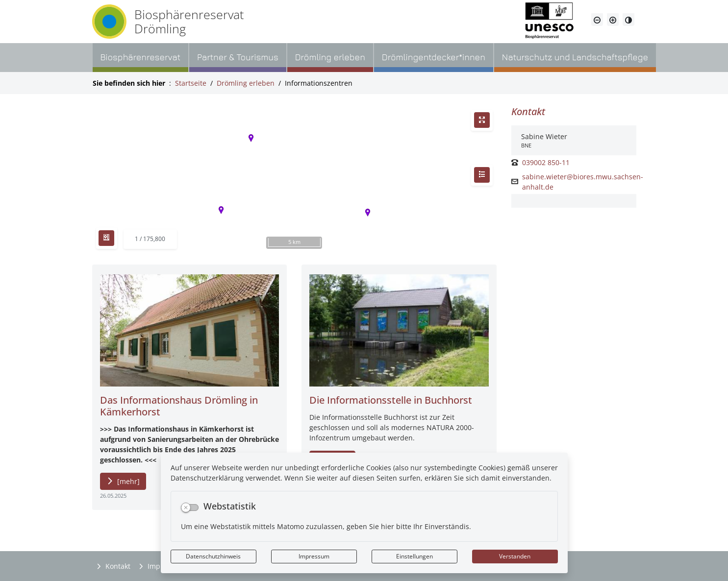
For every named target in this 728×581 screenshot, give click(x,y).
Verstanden (515, 556)
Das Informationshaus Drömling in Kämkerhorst (179, 406)
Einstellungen (414, 556)
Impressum (314, 556)
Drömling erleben (246, 83)
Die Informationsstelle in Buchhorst (391, 400)
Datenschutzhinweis (213, 556)
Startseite (191, 83)
